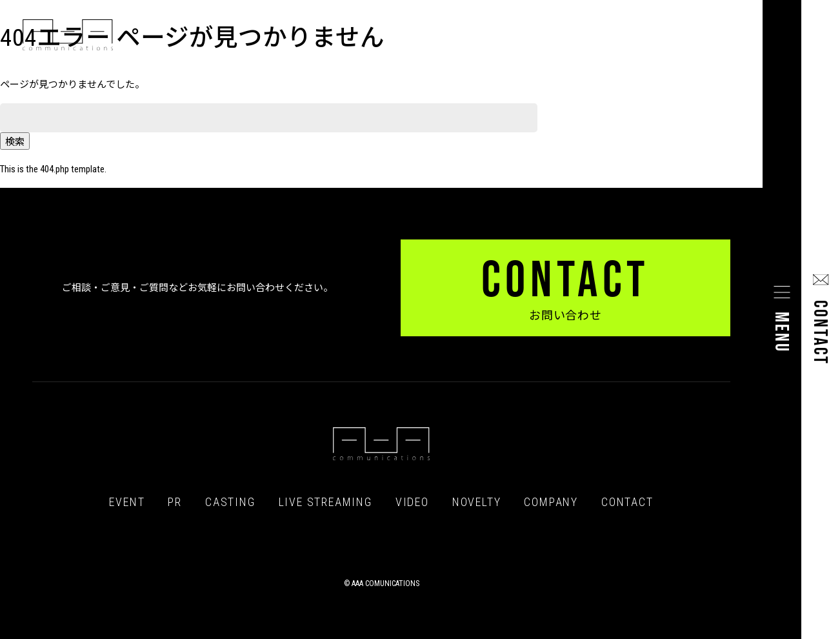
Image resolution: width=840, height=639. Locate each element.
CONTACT (627, 502)
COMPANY (551, 502)
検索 (15, 142)
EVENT (127, 502)
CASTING (230, 502)
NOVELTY (477, 502)
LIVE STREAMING (325, 502)
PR (175, 502)
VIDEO (412, 502)
